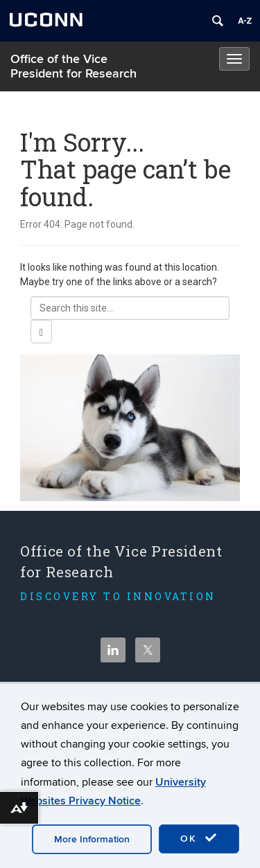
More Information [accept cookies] (92, 839)
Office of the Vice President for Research (73, 66)
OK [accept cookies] (199, 838)
